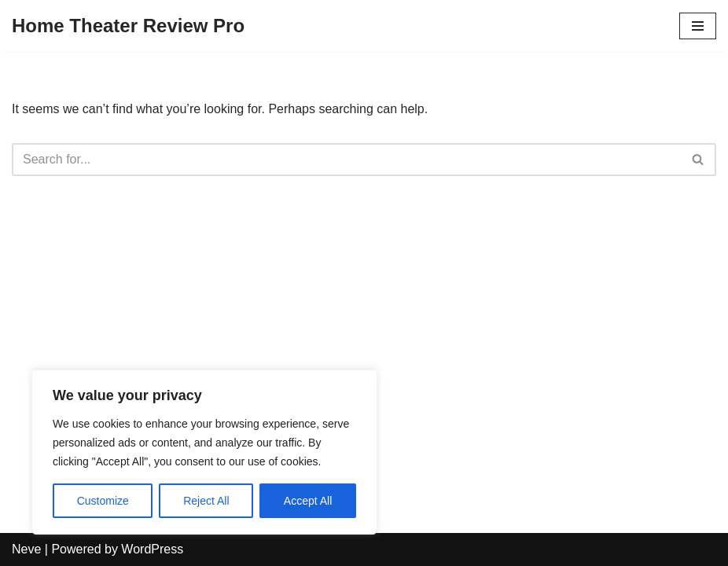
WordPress (152, 549)
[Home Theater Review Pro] (128, 26)
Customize (103, 501)
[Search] (346, 160)
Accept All (308, 501)
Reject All (206, 501)
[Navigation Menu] (698, 26)
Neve (26, 549)
